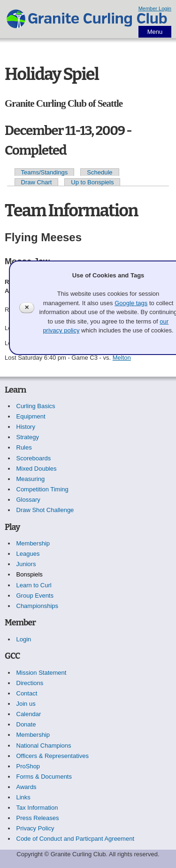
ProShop (28, 766)
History (26, 427)
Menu (155, 32)
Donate (26, 724)
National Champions (44, 746)
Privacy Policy (35, 828)
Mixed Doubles (37, 469)
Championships (38, 606)
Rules (24, 447)
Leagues (28, 554)
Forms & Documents (44, 777)
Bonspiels (30, 574)
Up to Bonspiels (92, 182)
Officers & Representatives (53, 756)
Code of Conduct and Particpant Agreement (76, 839)
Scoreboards (34, 458)
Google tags (131, 303)
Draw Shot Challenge (45, 510)
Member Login (155, 8)
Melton (122, 358)
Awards (27, 787)
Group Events (35, 596)
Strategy (28, 437)
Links (23, 797)
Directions (30, 683)
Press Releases (38, 818)
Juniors (26, 564)
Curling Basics (36, 406)
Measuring (31, 479)
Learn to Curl (34, 585)
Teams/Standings (45, 172)
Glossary (28, 500)
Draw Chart (37, 182)
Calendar (29, 714)
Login (24, 639)
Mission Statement (42, 673)
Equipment (31, 416)
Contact (27, 693)
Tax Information (37, 808)
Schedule (99, 172)
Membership (33, 543)
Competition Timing (42, 489)
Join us (26, 704)
